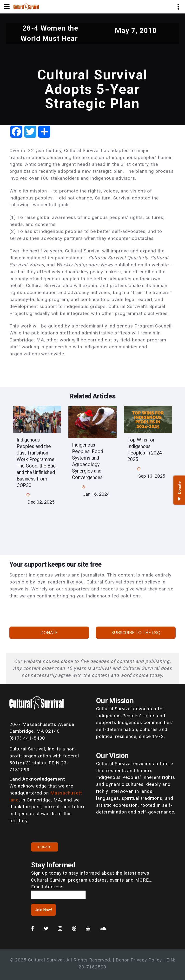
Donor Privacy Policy (139, 960)
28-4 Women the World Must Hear (49, 33)
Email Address (47, 887)
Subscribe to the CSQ (136, 633)
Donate (49, 633)
